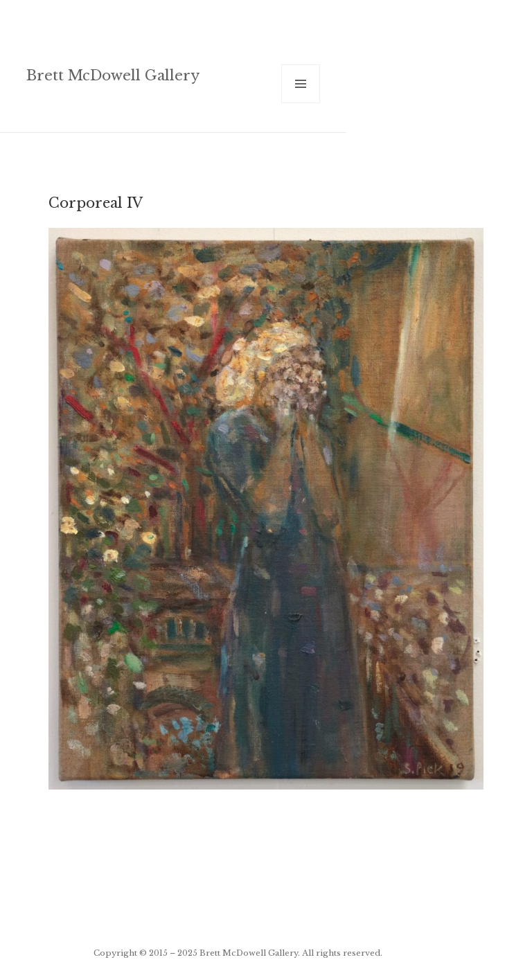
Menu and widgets (301, 103)
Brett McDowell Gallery (113, 75)
